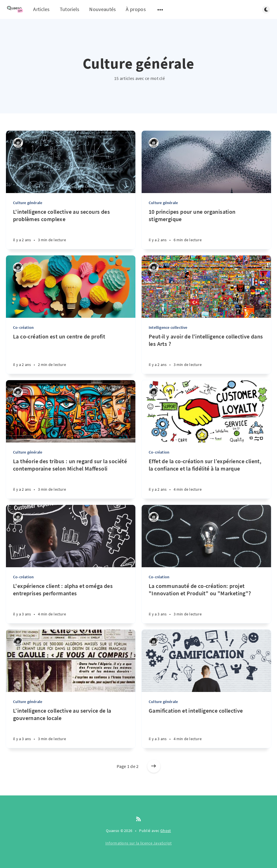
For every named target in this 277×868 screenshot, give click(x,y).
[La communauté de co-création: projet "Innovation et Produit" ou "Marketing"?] (206, 603)
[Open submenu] (160, 10)
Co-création (23, 327)
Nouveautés (103, 9)
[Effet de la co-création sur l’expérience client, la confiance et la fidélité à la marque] (206, 478)
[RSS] (138, 819)
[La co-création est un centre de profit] (71, 353)
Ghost (166, 831)
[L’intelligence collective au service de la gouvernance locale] (71, 728)
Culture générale (28, 203)
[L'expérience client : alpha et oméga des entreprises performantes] (71, 603)
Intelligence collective (168, 327)
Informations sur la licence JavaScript (138, 843)
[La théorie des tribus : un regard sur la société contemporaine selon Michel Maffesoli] (71, 478)
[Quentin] (18, 143)
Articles (41, 9)
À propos (136, 9)
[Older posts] (154, 766)
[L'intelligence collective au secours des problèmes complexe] (71, 229)
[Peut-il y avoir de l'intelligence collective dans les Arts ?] (206, 353)
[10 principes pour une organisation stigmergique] (206, 229)
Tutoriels (70, 9)
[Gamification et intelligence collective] (206, 728)
